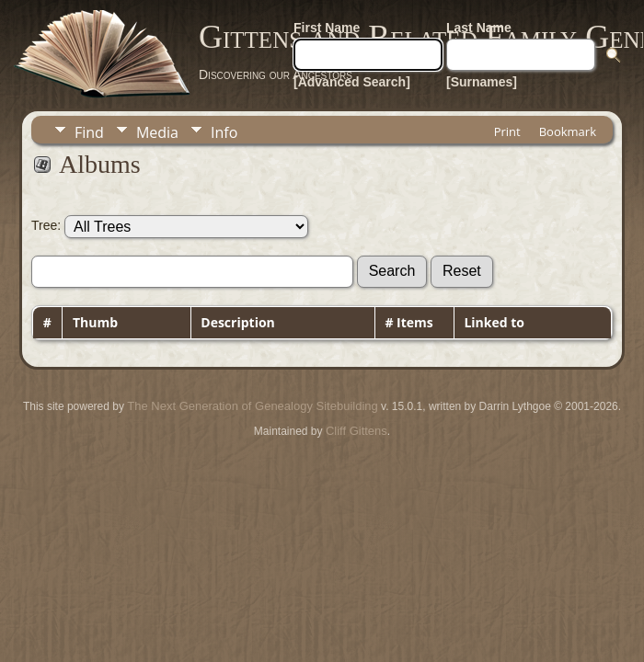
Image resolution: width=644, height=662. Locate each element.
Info (224, 132)
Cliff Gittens (356, 431)
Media (157, 132)
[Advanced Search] (352, 82)
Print (507, 131)
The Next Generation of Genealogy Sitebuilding (252, 406)
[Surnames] (482, 82)
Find (89, 132)
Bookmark (568, 131)
